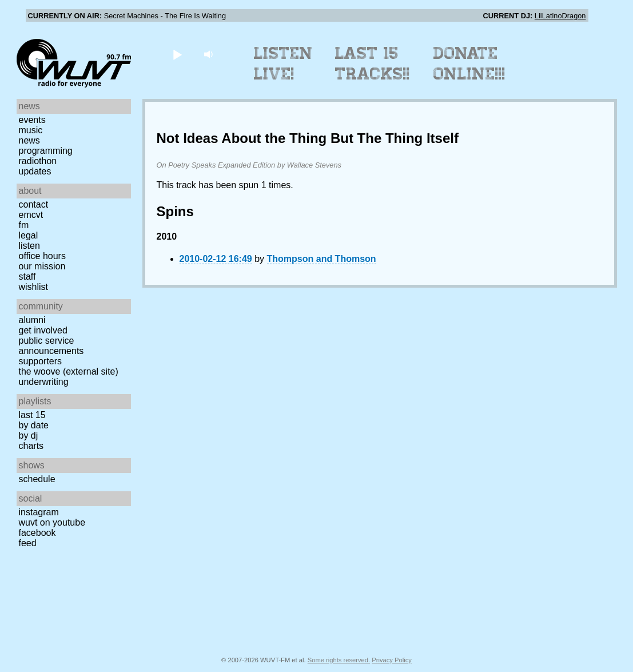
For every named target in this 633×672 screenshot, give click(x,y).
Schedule (37, 479)
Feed (28, 543)
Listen (29, 246)
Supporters (41, 361)
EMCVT (31, 215)
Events (32, 120)
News (29, 140)
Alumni (32, 320)
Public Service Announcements (51, 346)
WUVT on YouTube (52, 522)
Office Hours (42, 256)
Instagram (39, 512)
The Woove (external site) (69, 371)
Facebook (37, 533)
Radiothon (38, 161)
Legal (29, 235)
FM (24, 225)
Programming (46, 151)
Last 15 (32, 415)
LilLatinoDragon (560, 16)
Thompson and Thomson (322, 259)
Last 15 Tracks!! (373, 63)
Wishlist (34, 287)
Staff (27, 277)
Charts (31, 446)
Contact (34, 204)
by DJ (29, 436)
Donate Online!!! (469, 63)
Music (31, 130)
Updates (35, 171)
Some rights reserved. (339, 660)
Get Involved (43, 330)
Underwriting (44, 382)
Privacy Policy (392, 660)
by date (34, 425)
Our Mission (42, 266)
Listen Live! (283, 63)
